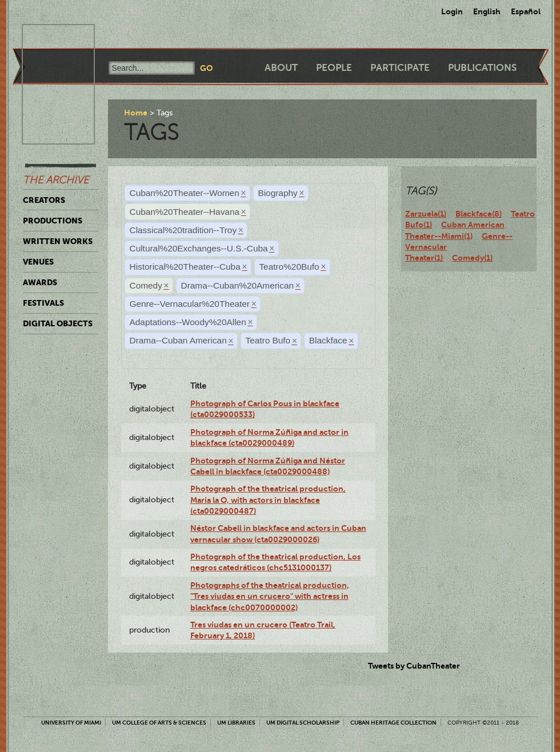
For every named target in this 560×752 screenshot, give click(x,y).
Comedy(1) (472, 258)
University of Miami (71, 723)
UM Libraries (236, 723)
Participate (400, 68)
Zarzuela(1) (426, 214)
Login (452, 11)
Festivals (43, 303)
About (281, 68)
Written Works (58, 241)
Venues (38, 262)
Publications (482, 68)
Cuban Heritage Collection (393, 723)
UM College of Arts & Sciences (159, 723)
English (487, 11)
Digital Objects (58, 323)
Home (136, 113)
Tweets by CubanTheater (414, 666)
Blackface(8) (479, 214)
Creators (44, 200)
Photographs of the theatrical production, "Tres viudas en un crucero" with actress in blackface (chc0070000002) (270, 596)
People (334, 68)
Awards (40, 282)
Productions (53, 221)
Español (526, 11)
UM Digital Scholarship (303, 723)
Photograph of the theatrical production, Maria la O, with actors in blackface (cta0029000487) (268, 500)
